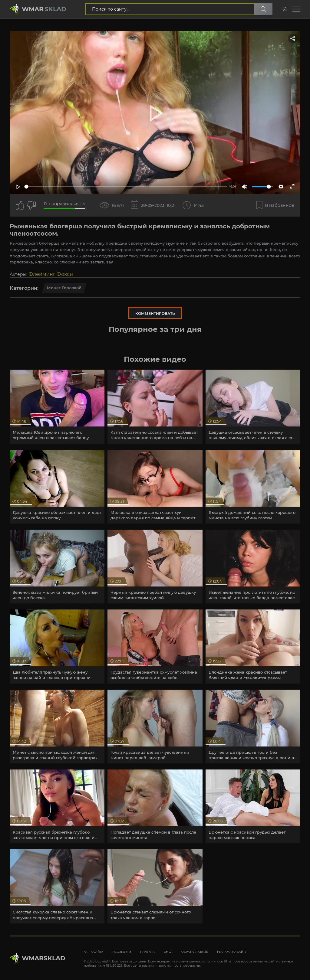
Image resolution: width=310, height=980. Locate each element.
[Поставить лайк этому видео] (20, 205)
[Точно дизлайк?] (31, 205)
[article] (57, 407)
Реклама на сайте (232, 952)
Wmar (44, 9)
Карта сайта (93, 952)
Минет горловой (64, 288)
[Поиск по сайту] (263, 9)
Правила (147, 952)
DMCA (168, 952)
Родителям (122, 952)
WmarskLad (44, 958)
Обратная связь (195, 952)
